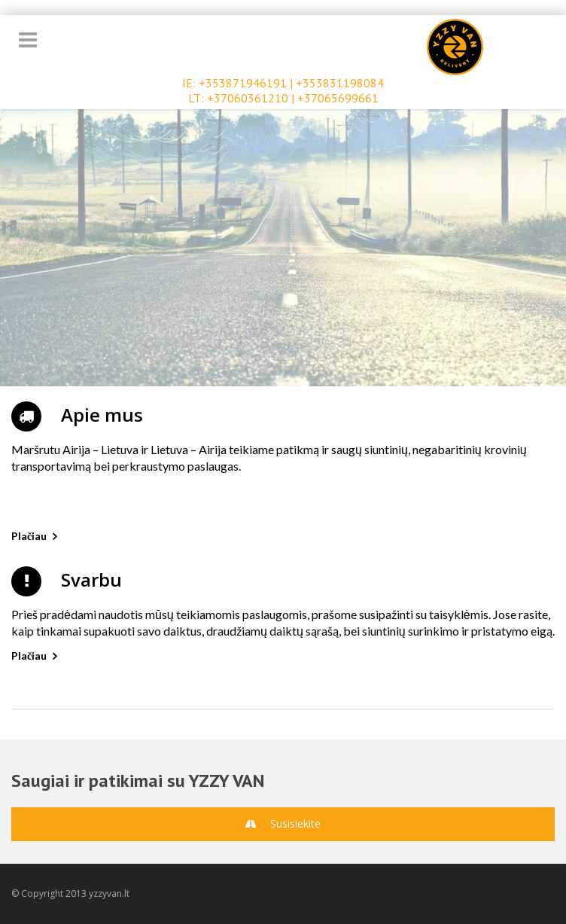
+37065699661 (338, 98)
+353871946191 (243, 83)
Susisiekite (283, 823)
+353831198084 (340, 83)
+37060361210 (248, 98)
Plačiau (29, 536)
